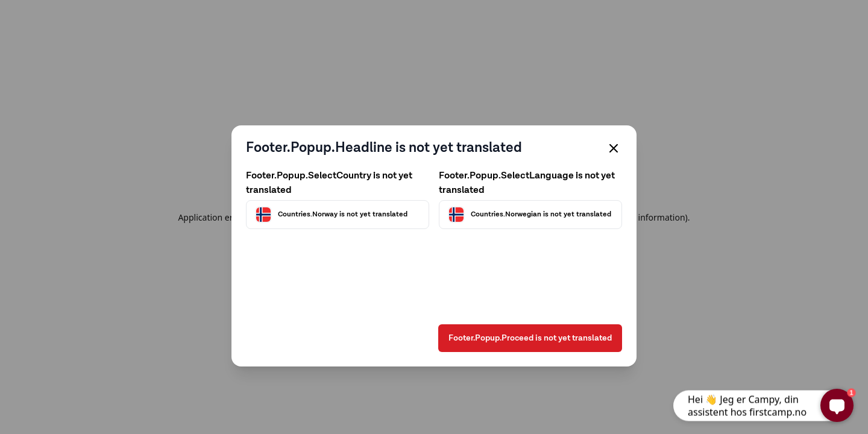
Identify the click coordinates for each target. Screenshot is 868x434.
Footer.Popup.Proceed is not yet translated (530, 338)
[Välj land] (338, 215)
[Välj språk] (530, 215)
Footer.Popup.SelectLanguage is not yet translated (527, 183)
